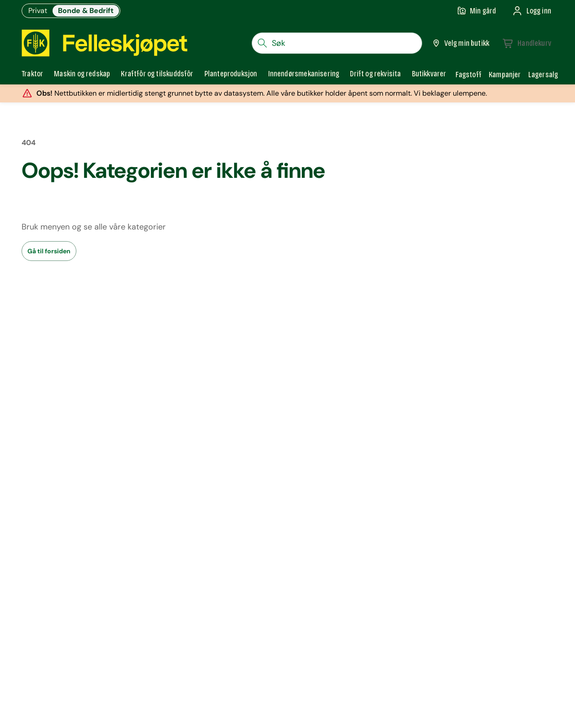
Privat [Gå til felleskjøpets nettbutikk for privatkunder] (38, 11)
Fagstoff (469, 75)
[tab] (32, 75)
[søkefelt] (337, 43)
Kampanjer (505, 75)
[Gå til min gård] (477, 11)
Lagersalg (543, 75)
